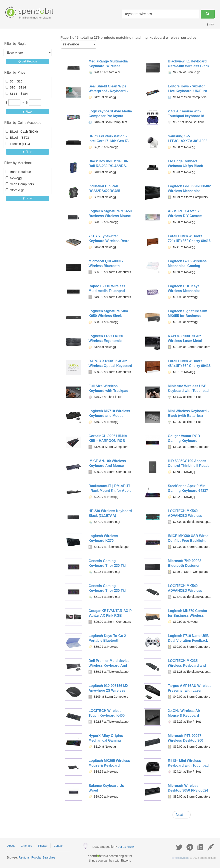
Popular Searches (43, 857)
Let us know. (126, 847)
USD (210, 25)
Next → (181, 815)
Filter (28, 112)
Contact (59, 846)
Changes (26, 846)
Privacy (43, 846)
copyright (180, 858)
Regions (24, 857)
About (11, 846)
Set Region (28, 61)
